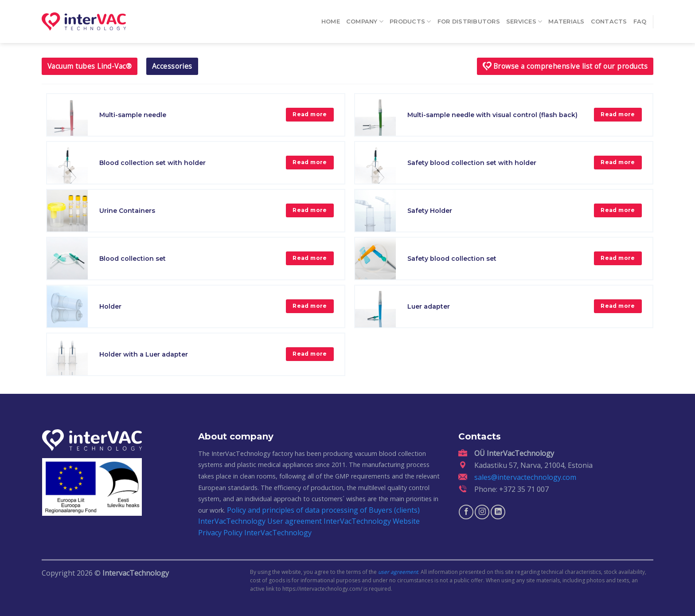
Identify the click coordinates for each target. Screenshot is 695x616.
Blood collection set (133, 259)
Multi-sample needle (133, 115)
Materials (566, 18)
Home (331, 18)
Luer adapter (429, 306)
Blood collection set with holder (152, 163)
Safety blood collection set (452, 259)
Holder (110, 306)
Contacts (609, 18)
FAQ (640, 18)
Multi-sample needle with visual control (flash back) (492, 115)
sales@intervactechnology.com (525, 477)
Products (410, 18)
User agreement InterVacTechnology (329, 521)
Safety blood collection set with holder (472, 163)
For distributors (469, 18)
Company (365, 18)
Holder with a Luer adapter (144, 354)
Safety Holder (430, 211)
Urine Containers (127, 211)
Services (524, 18)
